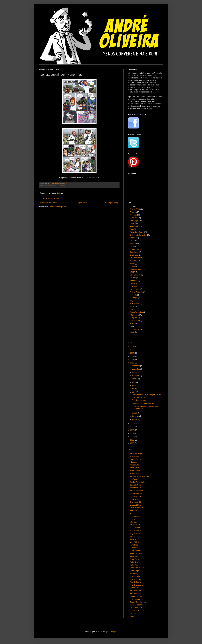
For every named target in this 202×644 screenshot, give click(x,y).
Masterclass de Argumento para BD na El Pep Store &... (146, 396)
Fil (131, 514)
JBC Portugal (135, 315)
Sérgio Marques (136, 596)
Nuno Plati (134, 548)
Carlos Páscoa (135, 496)
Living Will (134, 218)
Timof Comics (135, 329)
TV (131, 326)
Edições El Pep (135, 505)
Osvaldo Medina (136, 551)
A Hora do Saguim (137, 454)
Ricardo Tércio (135, 591)
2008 (132, 443)
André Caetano (135, 471)
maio (134, 389)
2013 (132, 427)
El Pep (132, 266)
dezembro (136, 366)
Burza (132, 306)
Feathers (133, 309)
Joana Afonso (135, 528)
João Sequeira (135, 531)
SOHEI (132, 324)
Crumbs (133, 278)
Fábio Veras (134, 511)
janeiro (135, 420)
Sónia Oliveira (135, 599)
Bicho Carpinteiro (136, 491)
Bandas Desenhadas (138, 482)
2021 (132, 347)
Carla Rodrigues (136, 494)
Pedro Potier (134, 565)
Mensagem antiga (112, 203)
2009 (132, 440)
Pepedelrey (134, 574)
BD (57, 186)
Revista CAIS (63, 186)
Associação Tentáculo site (139, 476)
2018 (132, 353)
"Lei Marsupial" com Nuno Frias (144, 404)
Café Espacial (135, 275)
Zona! (132, 616)
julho (134, 382)
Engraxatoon (135, 249)
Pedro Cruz (134, 562)
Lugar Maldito (135, 289)
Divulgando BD (135, 502)
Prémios (133, 244)
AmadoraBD (134, 465)
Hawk (132, 246)
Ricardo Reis (135, 588)
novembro (136, 369)
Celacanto (134, 283)
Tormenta (133, 295)
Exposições (134, 252)
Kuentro (133, 539)
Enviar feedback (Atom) (57, 207)
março (135, 413)
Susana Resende (136, 605)
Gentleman (134, 261)
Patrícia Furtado (136, 553)
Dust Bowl (134, 286)
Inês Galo (133, 522)
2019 (132, 350)
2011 (132, 433)
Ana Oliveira (134, 468)
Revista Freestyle (136, 292)
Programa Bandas (137, 269)
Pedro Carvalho (136, 559)
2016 (132, 360)
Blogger (114, 632)
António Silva (135, 473)
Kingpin (133, 238)
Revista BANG (135, 321)
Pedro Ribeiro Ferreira (138, 568)
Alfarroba (133, 462)
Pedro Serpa (134, 571)
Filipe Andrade (135, 516)
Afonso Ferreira (136, 459)
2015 (132, 363)
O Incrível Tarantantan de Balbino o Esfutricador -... (145, 408)
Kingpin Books (135, 536)
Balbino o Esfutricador (138, 235)
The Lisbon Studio (137, 232)
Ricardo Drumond (136, 585)
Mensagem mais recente (49, 203)
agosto (135, 379)
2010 (132, 437)
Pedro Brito (134, 556)
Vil (131, 301)
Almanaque (51, 186)
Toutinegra (134, 298)
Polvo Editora (135, 576)
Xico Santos (134, 614)
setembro (136, 376)
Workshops (134, 221)
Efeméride (134, 281)
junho (135, 385)
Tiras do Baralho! (136, 258)
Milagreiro (133, 318)
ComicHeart (134, 499)
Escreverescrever (136, 508)
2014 (132, 424)
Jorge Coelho (135, 534)
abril (134, 392)
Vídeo (132, 332)
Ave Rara (133, 215)
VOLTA (132, 272)
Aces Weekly (135, 304)
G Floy (132, 519)
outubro (135, 372)
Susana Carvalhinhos (138, 602)
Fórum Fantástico (136, 312)
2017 (132, 356)
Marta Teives (135, 542)
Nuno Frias (134, 545)
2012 (132, 430)
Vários (132, 264)
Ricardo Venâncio (136, 594)
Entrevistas (134, 255)
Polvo (132, 241)
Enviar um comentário (51, 198)
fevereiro (136, 416)
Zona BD (133, 229)
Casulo (132, 223)
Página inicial (82, 203)
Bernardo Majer (136, 485)
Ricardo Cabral (135, 582)
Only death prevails (139, 400)
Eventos (133, 212)
